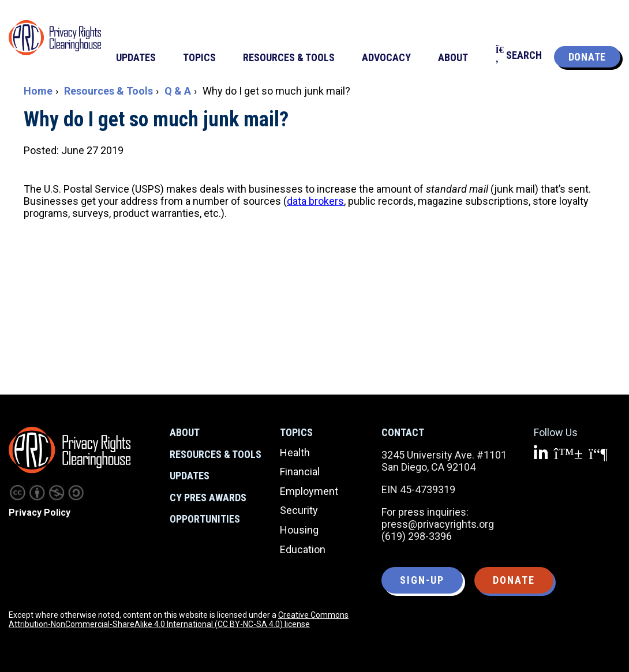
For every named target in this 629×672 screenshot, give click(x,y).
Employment (309, 491)
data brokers (315, 201)
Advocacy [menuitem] (386, 57)
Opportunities (205, 519)
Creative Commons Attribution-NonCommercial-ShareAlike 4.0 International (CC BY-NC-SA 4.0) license (179, 620)
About (185, 432)
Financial (300, 472)
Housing (299, 530)
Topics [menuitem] (199, 57)
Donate (587, 57)
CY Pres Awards (208, 498)
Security (299, 510)
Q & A (178, 91)
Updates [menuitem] (136, 57)
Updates (190, 476)
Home (38, 91)
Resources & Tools (108, 91)
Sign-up (422, 580)
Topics (296, 432)
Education (303, 549)
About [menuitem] (453, 57)
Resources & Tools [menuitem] (289, 57)
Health (295, 453)
